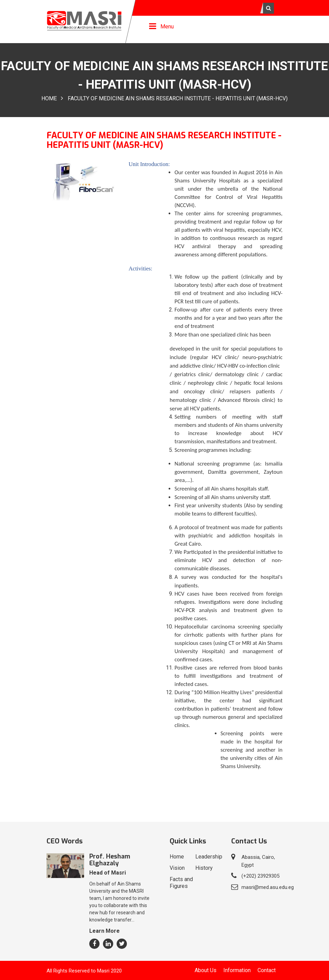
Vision (177, 868)
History (204, 868)
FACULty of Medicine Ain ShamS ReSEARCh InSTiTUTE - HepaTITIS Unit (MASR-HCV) (178, 99)
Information (237, 970)
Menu (167, 27)
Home (49, 99)
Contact (267, 970)
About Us (206, 970)
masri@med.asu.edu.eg (268, 887)
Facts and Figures (181, 883)
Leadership (209, 857)
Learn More (104, 931)
